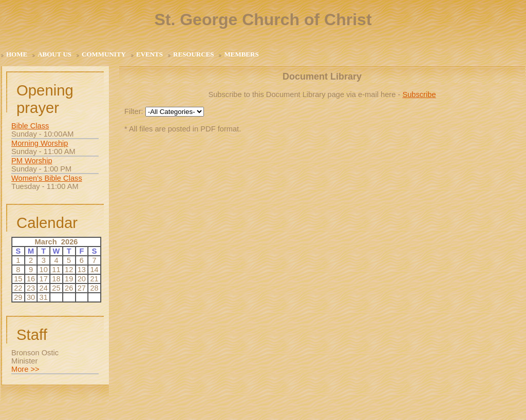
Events (149, 54)
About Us (54, 54)
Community (104, 54)
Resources (193, 54)
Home (17, 54)
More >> (25, 369)
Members (241, 54)
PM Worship (32, 161)
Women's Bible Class (47, 178)
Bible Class (30, 126)
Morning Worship (40, 143)
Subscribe (419, 94)
